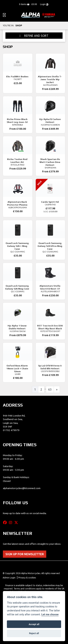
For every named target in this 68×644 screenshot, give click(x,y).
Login (45, 4)
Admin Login (9, 578)
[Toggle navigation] (4, 15)
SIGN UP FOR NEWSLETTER (25, 554)
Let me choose (50, 615)
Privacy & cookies (27, 578)
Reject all (34, 633)
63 (50, 389)
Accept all (34, 624)
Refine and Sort (34, 36)
